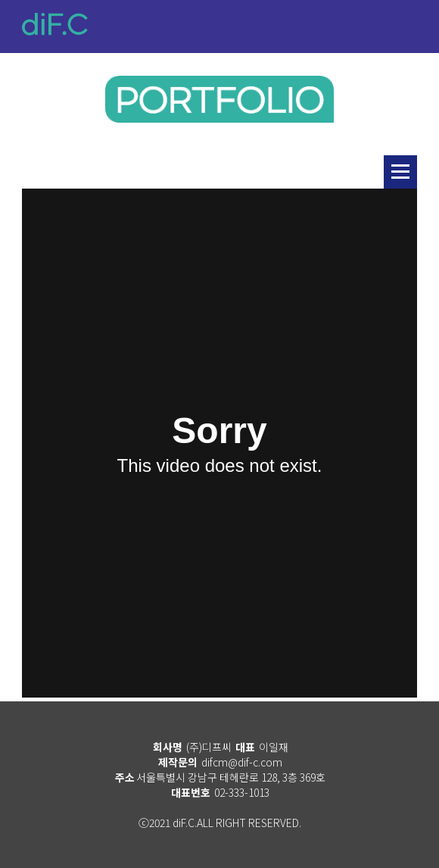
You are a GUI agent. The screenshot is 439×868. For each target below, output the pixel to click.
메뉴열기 (408, 31)
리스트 (400, 172)
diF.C (55, 24)
